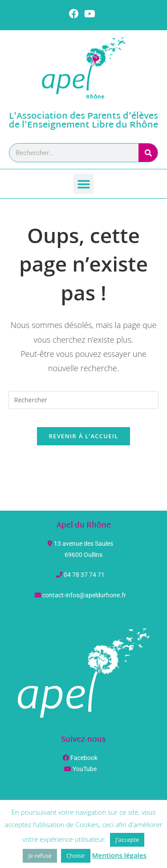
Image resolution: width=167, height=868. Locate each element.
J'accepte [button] (127, 840)
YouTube (85, 769)
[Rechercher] (148, 153)
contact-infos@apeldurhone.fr (84, 595)
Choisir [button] (76, 856)
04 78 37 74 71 (84, 575)
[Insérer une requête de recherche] (84, 400)
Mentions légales (119, 855)
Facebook (84, 758)
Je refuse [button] (40, 856)
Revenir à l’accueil (83, 436)
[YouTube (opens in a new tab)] (90, 14)
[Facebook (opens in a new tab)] (75, 14)
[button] (83, 184)
